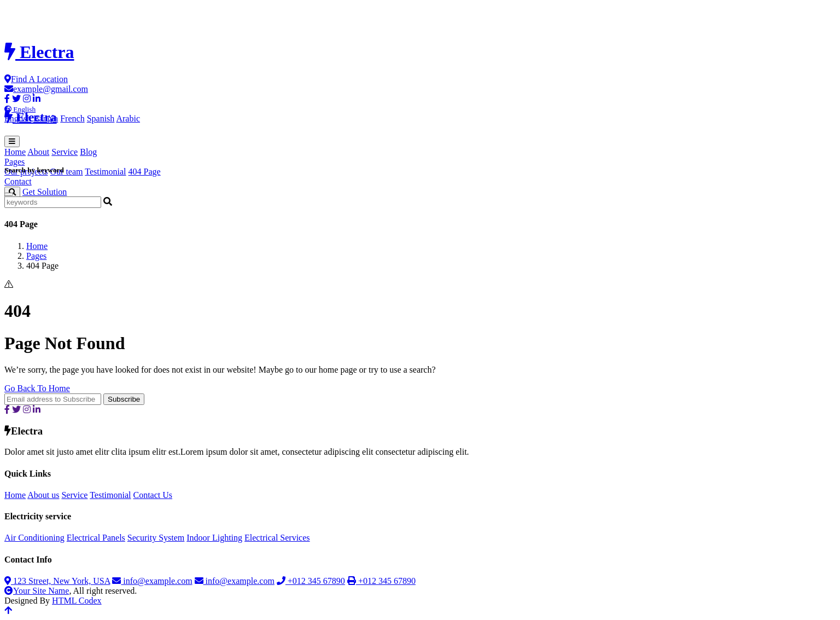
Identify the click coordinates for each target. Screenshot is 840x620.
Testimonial (105, 172)
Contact (18, 181)
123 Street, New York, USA (57, 581)
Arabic (128, 118)
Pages (36, 256)
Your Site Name (37, 591)
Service (65, 152)
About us (43, 495)
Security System (156, 538)
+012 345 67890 (311, 581)
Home (15, 152)
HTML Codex (77, 601)
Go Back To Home (37, 388)
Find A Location (36, 79)
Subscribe (124, 399)
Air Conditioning (34, 538)
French (72, 118)
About (38, 152)
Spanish (101, 118)
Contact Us (153, 495)
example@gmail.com (46, 89)
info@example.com (152, 581)
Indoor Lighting (214, 538)
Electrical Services (277, 538)
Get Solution (45, 192)
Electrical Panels (96, 538)
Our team (67, 172)
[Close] (9, 194)
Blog (88, 152)
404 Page (145, 172)
